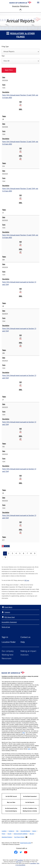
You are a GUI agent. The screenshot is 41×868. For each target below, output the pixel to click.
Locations (4, 831)
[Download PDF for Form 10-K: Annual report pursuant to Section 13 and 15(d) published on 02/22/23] (21, 432)
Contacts (7, 612)
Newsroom (7, 659)
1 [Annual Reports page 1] (5, 553)
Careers (34, 831)
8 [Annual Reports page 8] (31, 553)
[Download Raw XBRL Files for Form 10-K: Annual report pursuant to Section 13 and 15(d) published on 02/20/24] (21, 346)
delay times (19, 862)
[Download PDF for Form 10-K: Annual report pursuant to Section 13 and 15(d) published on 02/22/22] (21, 525)
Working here (8, 655)
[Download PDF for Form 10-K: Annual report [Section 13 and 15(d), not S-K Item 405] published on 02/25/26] (21, 151)
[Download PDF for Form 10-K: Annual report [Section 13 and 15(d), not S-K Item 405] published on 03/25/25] (21, 198)
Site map (32, 834)
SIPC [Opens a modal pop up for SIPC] (24, 733)
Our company (8, 651)
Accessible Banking (25, 831)
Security (10, 834)
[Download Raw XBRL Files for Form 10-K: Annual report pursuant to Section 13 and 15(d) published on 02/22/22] (21, 533)
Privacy (4, 834)
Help (23, 642)
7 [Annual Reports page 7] (27, 553)
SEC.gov (27, 580)
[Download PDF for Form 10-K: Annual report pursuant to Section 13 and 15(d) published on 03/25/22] (21, 479)
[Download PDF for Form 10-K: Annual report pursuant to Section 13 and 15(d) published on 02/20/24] (21, 338)
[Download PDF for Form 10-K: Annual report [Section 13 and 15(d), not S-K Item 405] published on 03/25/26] (21, 105)
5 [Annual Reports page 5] (20, 553)
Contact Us (11, 831)
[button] (38, 3)
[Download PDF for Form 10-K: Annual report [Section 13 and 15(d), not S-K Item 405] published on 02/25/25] (21, 245)
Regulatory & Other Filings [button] (20, 35)
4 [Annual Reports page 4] (16, 553)
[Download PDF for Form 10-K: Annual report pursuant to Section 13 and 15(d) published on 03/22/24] (21, 292)
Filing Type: (5, 47)
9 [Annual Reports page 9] (35, 553)
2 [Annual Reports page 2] (9, 553)
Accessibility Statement (9, 622)
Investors (25, 655)
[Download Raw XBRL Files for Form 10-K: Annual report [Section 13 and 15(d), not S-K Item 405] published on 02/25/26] (21, 159)
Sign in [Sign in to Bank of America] (5, 637)
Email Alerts (7, 607)
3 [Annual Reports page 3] (12, 553)
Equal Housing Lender (26, 843)
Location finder (9, 642)
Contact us (25, 637)
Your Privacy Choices (19, 837)
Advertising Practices (7, 837)
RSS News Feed (10, 617)
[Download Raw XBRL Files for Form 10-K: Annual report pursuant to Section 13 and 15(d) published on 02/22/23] (21, 439)
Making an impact (28, 651)
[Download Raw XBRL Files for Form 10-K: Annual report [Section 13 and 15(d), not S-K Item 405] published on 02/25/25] (21, 252)
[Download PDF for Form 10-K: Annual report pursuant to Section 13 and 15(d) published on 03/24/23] (21, 385)
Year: (3, 56)
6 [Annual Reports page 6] (24, 553)
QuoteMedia (20, 860)
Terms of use (6, 627)
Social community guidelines (20, 834)
